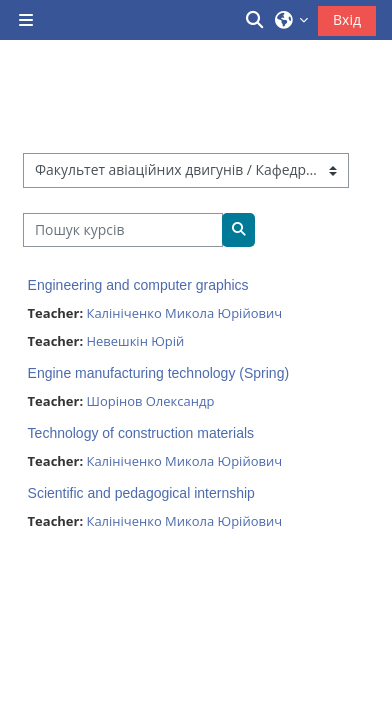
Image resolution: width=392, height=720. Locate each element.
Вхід (347, 19)
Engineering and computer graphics (138, 285)
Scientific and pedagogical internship (141, 493)
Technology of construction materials (141, 433)
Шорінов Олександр (150, 401)
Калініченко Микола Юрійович (184, 313)
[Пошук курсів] (123, 230)
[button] (256, 20)
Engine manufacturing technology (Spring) (159, 373)
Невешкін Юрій (135, 341)
